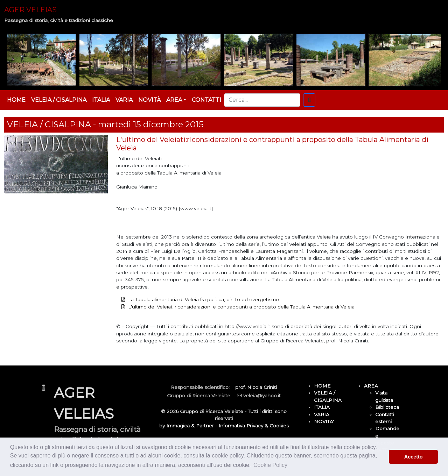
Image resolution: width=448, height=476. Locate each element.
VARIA (124, 100)
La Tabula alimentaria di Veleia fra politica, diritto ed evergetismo (204, 299)
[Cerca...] (262, 100)
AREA (371, 386)
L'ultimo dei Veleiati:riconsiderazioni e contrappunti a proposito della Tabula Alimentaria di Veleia (241, 307)
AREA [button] (174, 100)
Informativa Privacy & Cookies (254, 426)
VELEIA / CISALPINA (59, 100)
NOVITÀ (149, 100)
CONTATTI (206, 100)
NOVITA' (324, 421)
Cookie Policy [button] (270, 465)
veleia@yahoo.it (262, 396)
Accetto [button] (414, 457)
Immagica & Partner (190, 426)
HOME (16, 100)
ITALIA (101, 100)
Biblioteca (387, 407)
